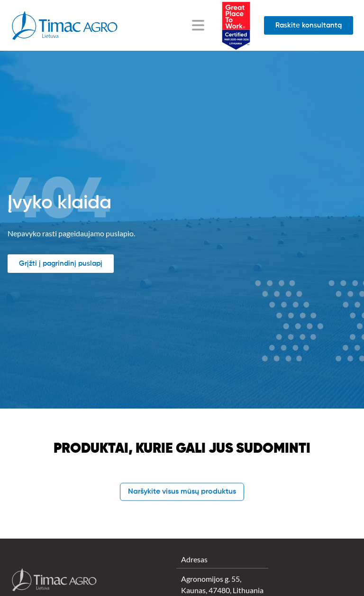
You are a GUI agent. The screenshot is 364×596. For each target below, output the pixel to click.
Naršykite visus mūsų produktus (182, 492)
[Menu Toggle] (198, 25)
